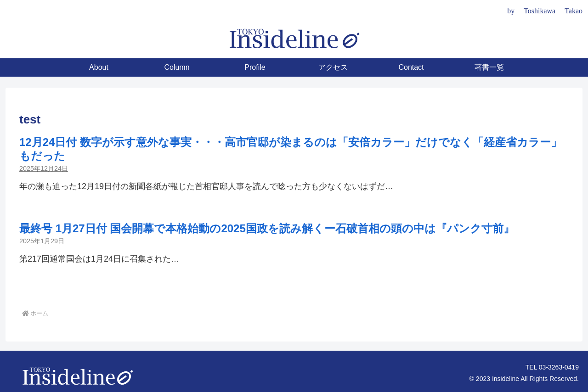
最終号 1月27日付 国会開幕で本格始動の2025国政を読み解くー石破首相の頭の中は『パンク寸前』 (267, 228)
